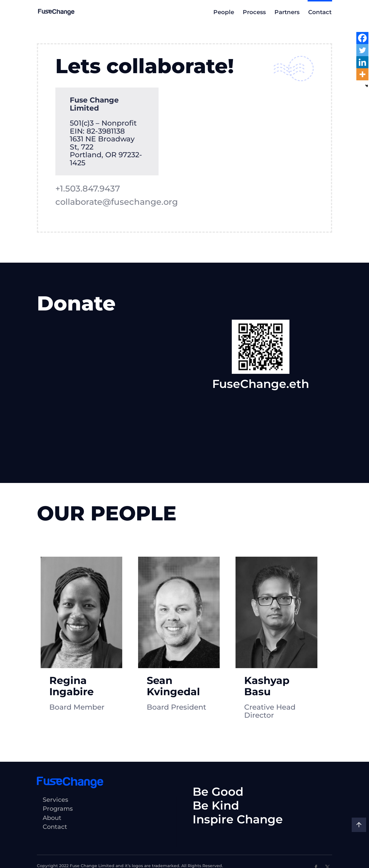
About (52, 796)
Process (254, 12)
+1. (89, 189)
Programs (58, 787)
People (224, 12)
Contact (320, 12)
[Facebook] (362, 38)
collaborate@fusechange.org (118, 202)
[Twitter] (362, 50)
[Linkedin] (362, 62)
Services (55, 778)
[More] (362, 74)
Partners (287, 12)
